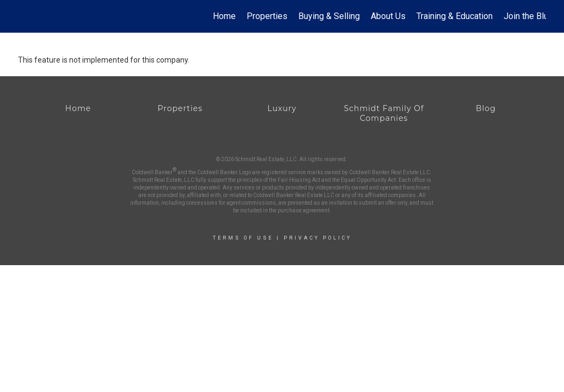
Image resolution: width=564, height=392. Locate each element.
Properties (267, 16)
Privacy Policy (318, 238)
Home (224, 16)
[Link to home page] (24, 16)
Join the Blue (528, 16)
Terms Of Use (243, 238)
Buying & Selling (329, 16)
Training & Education (455, 16)
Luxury (282, 108)
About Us (388, 16)
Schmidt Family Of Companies (384, 113)
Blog (486, 108)
